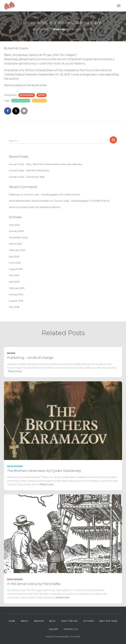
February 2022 (17, 250)
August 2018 (16, 301)
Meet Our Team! (108, 621)
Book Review (27, 95)
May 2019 (14, 275)
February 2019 (17, 288)
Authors (89, 621)
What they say (69, 621)
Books (42, 95)
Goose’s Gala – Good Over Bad (26, 177)
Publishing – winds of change (30, 358)
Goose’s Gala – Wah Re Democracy (29, 170)
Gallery (53, 629)
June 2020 (15, 263)
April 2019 (14, 282)
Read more (15, 371)
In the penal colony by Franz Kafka (34, 584)
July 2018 (14, 307)
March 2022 (16, 244)
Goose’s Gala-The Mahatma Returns (40, 207)
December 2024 (18, 237)
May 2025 (14, 225)
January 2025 (16, 231)
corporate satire (21, 101)
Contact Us (71, 629)
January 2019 (16, 294)
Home (12, 621)
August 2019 (16, 269)
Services (39, 621)
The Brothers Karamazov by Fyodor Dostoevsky (44, 471)
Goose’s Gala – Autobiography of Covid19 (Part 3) (52, 195)
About (25, 621)
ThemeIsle (75, 636)
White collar (40, 101)
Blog (52, 621)
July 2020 (14, 256)
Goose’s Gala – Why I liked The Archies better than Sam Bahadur (46, 164)
